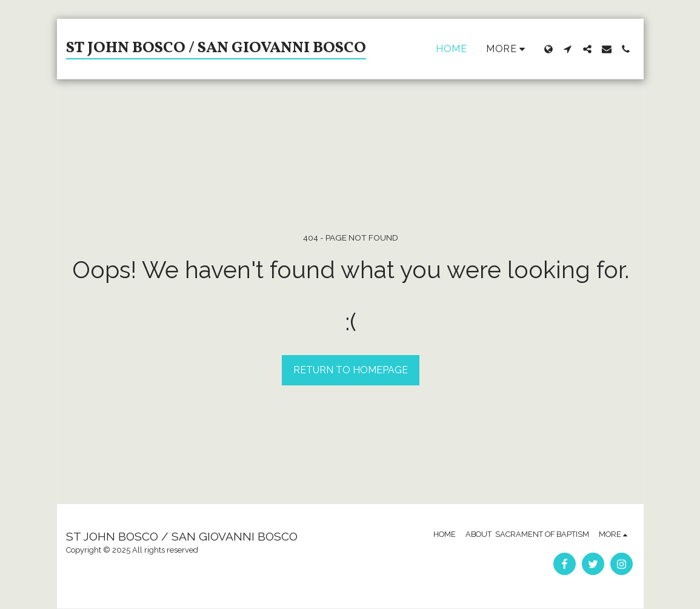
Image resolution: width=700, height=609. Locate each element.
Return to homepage (351, 370)
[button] (568, 49)
